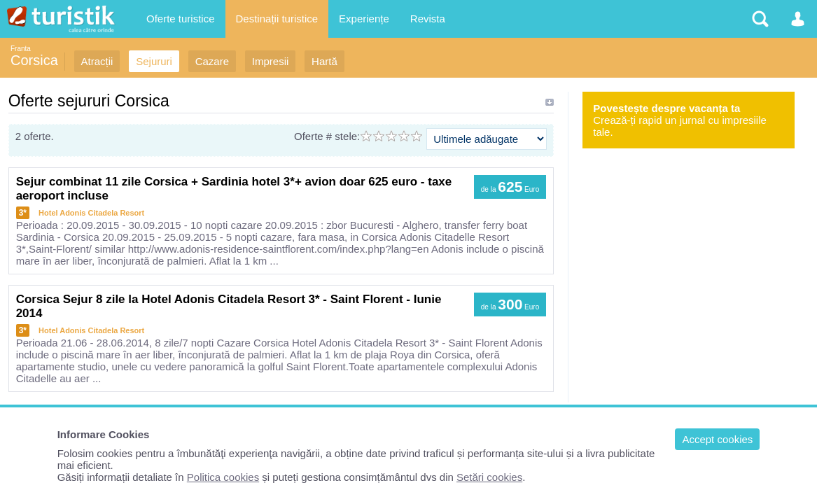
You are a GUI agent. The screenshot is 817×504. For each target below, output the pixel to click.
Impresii (271, 61)
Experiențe (364, 19)
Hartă (324, 61)
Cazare (212, 61)
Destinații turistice (277, 19)
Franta (21, 49)
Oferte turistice (181, 19)
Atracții (97, 61)
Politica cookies (223, 477)
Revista (428, 19)
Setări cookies (489, 477)
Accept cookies (717, 439)
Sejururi (154, 61)
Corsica (34, 60)
